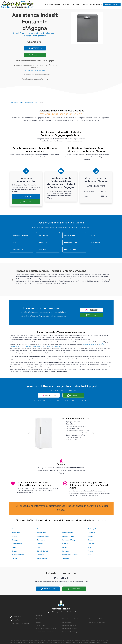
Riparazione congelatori (70, 619)
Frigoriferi (101, 344)
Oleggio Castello (43, 551)
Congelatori (49, 346)
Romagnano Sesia (18, 555)
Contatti (85, 5)
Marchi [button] (66, 5)
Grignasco (91, 544)
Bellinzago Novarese (95, 529)
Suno (89, 555)
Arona (64, 529)
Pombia (90, 551)
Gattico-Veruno (17, 544)
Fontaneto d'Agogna (32, 103)
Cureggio (15, 540)
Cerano (90, 536)
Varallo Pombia (42, 558)
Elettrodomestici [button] (53, 5)
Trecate (14, 558)
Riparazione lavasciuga (70, 629)
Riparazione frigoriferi (69, 625)
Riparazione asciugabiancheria (46, 629)
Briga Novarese (68, 533)
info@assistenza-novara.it (20, 623)
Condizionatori (15, 346)
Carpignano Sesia (43, 536)
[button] (13, 280)
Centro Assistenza (17, 103)
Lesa (39, 547)
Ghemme (40, 544)
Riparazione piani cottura (97, 622)
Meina (64, 547)
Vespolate (66, 558)
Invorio (14, 547)
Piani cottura (28, 346)
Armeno (40, 529)
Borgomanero (42, 533)
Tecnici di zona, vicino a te (35, 70)
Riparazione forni (68, 622)
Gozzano (65, 544)
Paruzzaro (66, 551)
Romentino (41, 555)
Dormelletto (41, 540)
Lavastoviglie (93, 344)
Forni (21, 346)
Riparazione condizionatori (45, 632)
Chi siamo (76, 5)
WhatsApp (35, 55)
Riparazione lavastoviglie (70, 632)
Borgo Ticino (16, 533)
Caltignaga (91, 533)
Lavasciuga (58, 346)
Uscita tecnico (96, 5)
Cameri (14, 536)
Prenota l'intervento (112, 5)
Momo (90, 547)
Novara (14, 529)
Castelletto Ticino (68, 536)
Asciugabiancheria (38, 346)
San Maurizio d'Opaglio (70, 555)
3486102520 (35, 48)
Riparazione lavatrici (95, 619)
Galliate (90, 540)
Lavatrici (85, 344)
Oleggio (15, 551)
